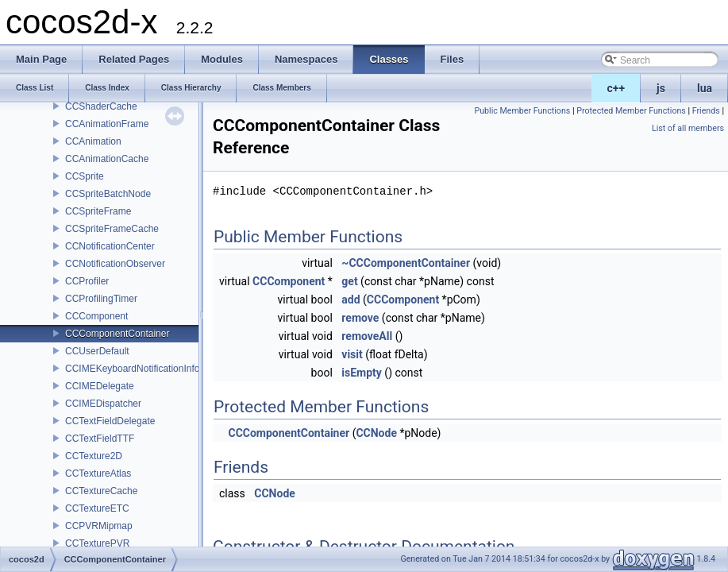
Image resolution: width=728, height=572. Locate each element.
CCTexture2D (94, 456)
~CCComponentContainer (406, 263)
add (351, 300)
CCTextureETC (97, 508)
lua (705, 88)
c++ (616, 88)
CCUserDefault (97, 351)
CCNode (376, 433)
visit (352, 354)
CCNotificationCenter (110, 246)
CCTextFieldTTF (100, 439)
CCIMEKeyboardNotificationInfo (132, 369)
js (661, 88)
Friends (706, 111)
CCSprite (85, 176)
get (349, 281)
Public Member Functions (522, 111)
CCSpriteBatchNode (108, 194)
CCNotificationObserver (115, 264)
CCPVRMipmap (99, 526)
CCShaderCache (101, 106)
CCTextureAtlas (98, 473)
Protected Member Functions (631, 111)
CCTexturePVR (97, 543)
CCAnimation (93, 141)
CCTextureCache (101, 491)
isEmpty (362, 373)
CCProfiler (87, 281)
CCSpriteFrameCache (112, 229)
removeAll (367, 336)
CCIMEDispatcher (103, 404)
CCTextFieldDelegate (110, 421)
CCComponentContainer (117, 334)
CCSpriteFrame (98, 211)
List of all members (688, 128)
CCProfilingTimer (101, 299)
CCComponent (96, 316)
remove (360, 318)
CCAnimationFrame (107, 124)
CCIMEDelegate (100, 386)
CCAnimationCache (107, 159)
